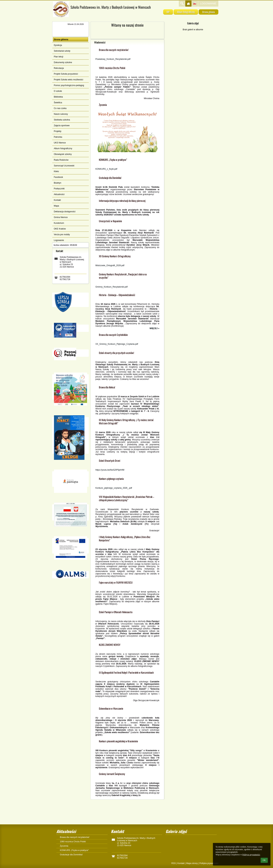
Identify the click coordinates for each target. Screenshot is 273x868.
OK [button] (264, 860)
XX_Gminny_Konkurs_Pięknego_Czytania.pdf (117, 344)
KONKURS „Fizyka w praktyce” (74, 850)
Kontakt (181, 863)
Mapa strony (192, 863)
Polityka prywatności (209, 863)
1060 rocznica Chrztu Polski (73, 842)
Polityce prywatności (251, 855)
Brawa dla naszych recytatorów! (75, 837)
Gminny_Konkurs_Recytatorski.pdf (112, 287)
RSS (173, 863)
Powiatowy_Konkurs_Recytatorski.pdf (113, 59)
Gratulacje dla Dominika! (71, 855)
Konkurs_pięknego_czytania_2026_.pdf (114, 488)
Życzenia (64, 846)
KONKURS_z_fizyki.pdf (106, 169)
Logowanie (208, 3)
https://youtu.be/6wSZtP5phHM (110, 470)
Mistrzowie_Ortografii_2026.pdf (110, 265)
